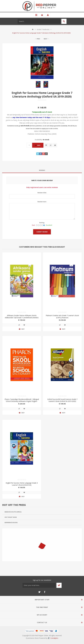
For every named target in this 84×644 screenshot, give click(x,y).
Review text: (42, 202)
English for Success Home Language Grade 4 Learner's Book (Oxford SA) (22, 484)
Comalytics (53, 638)
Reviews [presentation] (42, 170)
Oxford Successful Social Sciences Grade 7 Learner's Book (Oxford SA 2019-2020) (62, 400)
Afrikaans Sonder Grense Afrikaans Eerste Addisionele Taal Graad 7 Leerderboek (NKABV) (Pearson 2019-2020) (22, 318)
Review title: (42, 193)
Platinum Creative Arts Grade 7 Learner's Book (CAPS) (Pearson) (62, 317)
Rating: (42, 223)
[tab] (42, 170)
